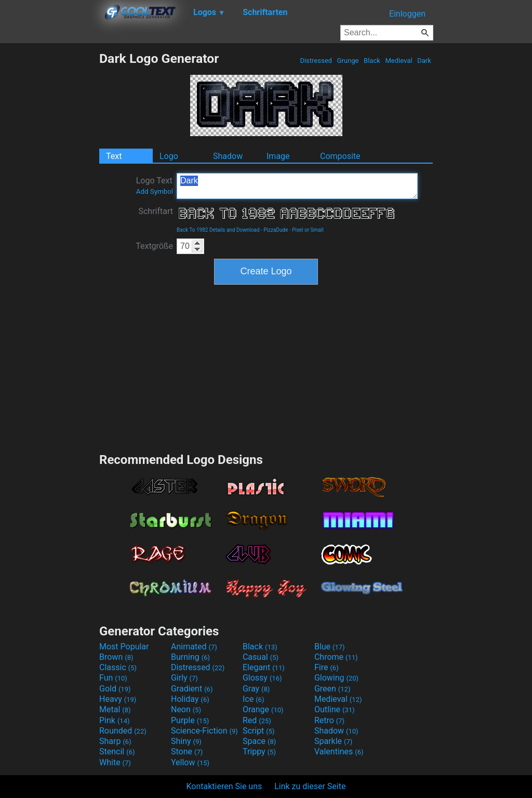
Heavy (118, 699)
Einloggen (407, 14)
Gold (115, 689)
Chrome (336, 657)
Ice (253, 699)
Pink (115, 720)
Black (372, 61)
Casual (261, 657)
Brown (116, 657)
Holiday (190, 699)
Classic (118, 667)
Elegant (264, 667)
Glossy (262, 678)
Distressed (316, 61)
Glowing (336, 678)
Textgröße (154, 246)
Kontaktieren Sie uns (224, 786)
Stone (187, 752)
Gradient (192, 689)
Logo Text (155, 185)
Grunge (348, 61)
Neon (186, 709)
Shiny (186, 741)
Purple (190, 720)
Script (259, 731)
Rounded (123, 731)
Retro (329, 720)
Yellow (190, 762)
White (115, 762)
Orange (263, 709)
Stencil (117, 752)
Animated (194, 647)
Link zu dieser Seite (310, 786)
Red (257, 720)
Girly (184, 678)
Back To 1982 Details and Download (218, 230)
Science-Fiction (204, 731)
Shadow (228, 156)
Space (259, 741)
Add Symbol (155, 191)
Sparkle (333, 741)
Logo (169, 156)
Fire (327, 667)
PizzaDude (276, 230)
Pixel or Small (308, 230)
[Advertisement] (49, 207)
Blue (330, 647)
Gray (256, 689)
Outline (335, 709)
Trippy (259, 752)
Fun (113, 678)
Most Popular (124, 647)
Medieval (398, 61)
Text (114, 156)
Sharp (115, 741)
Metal (115, 709)
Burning (190, 657)
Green (332, 689)
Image (278, 156)
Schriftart (156, 211)
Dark (424, 61)
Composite (340, 156)
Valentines (339, 752)
